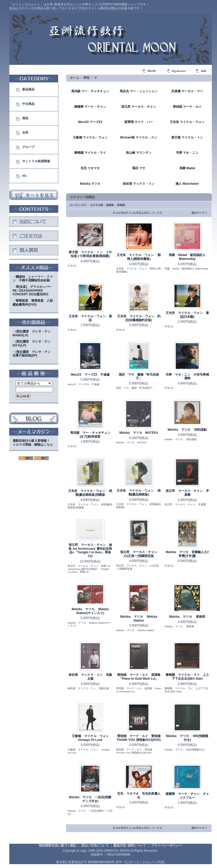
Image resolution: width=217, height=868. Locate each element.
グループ (28, 147)
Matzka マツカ (90, 184)
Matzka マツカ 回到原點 (187, 430)
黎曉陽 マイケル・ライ (90, 153)
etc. (25, 176)
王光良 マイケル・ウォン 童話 (90, 318)
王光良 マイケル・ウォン (187, 122)
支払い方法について (95, 846)
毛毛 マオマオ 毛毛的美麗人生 (139, 796)
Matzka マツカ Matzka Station (139, 619)
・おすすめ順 (95, 205)
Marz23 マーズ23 (90, 122)
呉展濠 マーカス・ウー (187, 91)
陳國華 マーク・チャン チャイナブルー (187, 796)
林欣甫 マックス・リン (139, 184)
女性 (25, 133)
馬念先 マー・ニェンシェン (139, 91)
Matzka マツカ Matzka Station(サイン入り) (90, 611)
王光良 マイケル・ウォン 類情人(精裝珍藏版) (139, 257)
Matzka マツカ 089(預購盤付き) (187, 738)
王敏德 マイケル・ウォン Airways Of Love (92, 738)
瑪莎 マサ (139, 168)
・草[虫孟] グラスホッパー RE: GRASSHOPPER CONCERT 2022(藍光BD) (34, 290)
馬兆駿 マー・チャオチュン (90, 91)
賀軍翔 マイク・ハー (139, 122)
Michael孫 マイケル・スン (139, 137)
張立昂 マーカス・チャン (139, 107)
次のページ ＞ (200, 213)
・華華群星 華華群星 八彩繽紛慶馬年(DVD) (33, 303)
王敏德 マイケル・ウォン (90, 137)
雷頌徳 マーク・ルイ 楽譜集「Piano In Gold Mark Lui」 (139, 677)
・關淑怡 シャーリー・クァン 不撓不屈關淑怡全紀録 (33, 279)
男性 (25, 118)
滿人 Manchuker (187, 184)
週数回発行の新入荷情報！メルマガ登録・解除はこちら (33, 443)
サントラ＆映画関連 (36, 161)
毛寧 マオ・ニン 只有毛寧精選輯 (187, 377)
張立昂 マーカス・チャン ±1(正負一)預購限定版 (140, 554)
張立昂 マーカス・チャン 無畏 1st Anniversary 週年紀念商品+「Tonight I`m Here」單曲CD (90, 551)
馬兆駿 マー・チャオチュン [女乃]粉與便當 (92, 435)
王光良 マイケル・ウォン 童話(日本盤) (187, 315)
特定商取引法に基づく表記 (58, 846)
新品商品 (28, 89)
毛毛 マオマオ (90, 168)
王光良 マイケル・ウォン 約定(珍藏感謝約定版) (139, 318)
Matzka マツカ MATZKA (139, 433)
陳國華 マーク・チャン (90, 107)
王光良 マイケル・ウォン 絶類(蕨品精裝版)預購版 (90, 493)
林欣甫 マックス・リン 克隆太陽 (90, 677)
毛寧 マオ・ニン (187, 153)
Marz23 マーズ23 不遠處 (90, 375)
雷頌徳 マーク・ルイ (187, 107)
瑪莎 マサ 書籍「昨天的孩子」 (139, 377)
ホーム (75, 78)
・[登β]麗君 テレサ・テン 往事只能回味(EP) (33, 354)
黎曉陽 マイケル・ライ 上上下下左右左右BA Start (187, 677)
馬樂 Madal (187, 168)
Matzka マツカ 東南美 (187, 617)
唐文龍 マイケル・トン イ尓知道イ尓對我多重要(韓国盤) (90, 254)
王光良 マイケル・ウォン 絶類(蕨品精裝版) (139, 493)
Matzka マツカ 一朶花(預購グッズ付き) (90, 799)
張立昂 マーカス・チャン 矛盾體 (187, 493)
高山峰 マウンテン (139, 153)
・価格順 (109, 205)
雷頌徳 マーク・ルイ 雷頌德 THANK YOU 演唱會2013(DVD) (139, 738)
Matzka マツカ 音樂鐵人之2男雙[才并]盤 (187, 554)
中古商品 (28, 104)
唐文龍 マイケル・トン (187, 137)
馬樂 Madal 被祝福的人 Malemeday (187, 257)
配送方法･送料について (130, 846)
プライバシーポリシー (166, 846)
